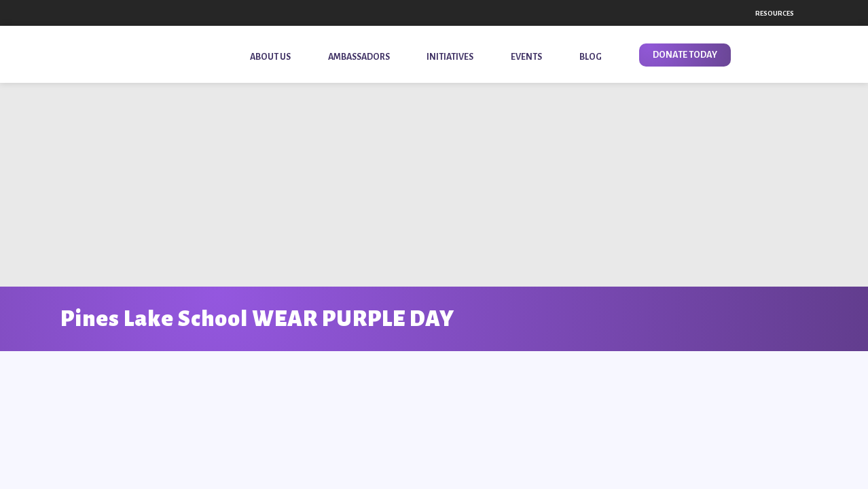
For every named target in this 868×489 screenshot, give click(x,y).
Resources (775, 13)
